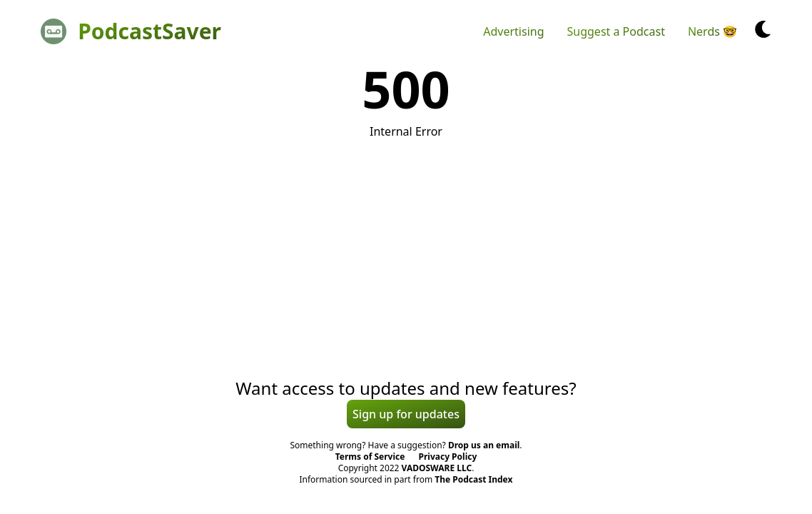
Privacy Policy (448, 457)
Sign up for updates (406, 414)
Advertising (513, 31)
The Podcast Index (473, 479)
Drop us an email (484, 445)
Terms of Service (370, 457)
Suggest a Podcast (616, 31)
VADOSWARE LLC (437, 468)
